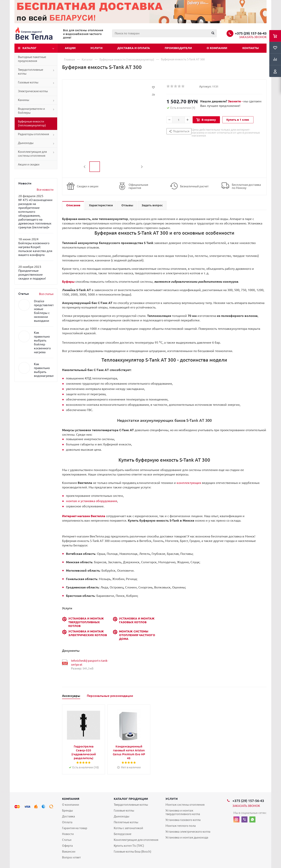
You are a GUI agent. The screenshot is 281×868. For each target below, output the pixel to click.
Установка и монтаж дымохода (187, 837)
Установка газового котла (183, 820)
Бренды (67, 810)
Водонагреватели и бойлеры (31, 111)
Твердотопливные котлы (31, 72)
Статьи (67, 840)
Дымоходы (26, 143)
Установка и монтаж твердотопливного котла (183, 812)
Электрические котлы (33, 91)
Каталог (29, 48)
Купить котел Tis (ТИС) (129, 846)
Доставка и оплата (134, 48)
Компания (71, 799)
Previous (85, 167)
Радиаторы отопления (33, 134)
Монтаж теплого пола (181, 826)
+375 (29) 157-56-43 (251, 33)
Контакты (251, 48)
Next (142, 167)
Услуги (96, 48)
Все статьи (46, 294)
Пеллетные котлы (126, 822)
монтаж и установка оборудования (92, 501)
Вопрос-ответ (71, 857)
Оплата (67, 822)
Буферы (68, 282)
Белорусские (123, 834)
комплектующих (189, 483)
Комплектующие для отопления (136, 840)
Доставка (68, 816)
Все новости (45, 190)
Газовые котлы (28, 82)
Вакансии (69, 851)
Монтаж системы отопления (185, 805)
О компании (217, 48)
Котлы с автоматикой (128, 828)
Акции (70, 48)
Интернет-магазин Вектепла (84, 516)
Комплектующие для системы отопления (32, 154)
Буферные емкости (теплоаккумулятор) (32, 123)
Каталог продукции (131, 799)
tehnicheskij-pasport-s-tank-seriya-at (90, 663)
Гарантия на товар (75, 828)
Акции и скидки (29, 164)
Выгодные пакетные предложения (32, 59)
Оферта (67, 846)
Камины (24, 100)
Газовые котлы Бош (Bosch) (132, 851)
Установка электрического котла (188, 832)
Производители (178, 48)
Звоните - (236, 101)
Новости (68, 834)
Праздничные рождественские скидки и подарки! (32, 274)
